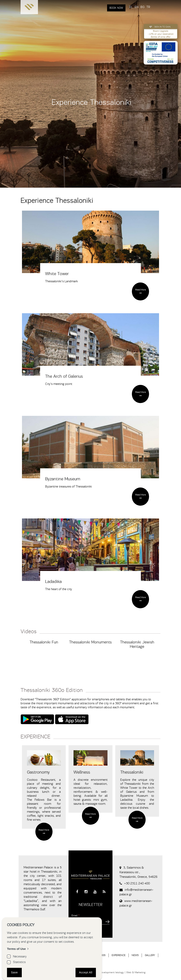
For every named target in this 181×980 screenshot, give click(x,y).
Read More (141, 290)
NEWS (135, 955)
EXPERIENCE (119, 955)
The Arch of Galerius (64, 376)
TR (148, 7)
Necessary (20, 956)
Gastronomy (38, 772)
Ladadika (53, 582)
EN (137, 7)
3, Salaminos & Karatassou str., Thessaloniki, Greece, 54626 (138, 872)
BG (142, 7)
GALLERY (150, 955)
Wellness (82, 772)
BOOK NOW (116, 8)
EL (131, 7)
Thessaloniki (132, 772)
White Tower (57, 274)
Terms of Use (16, 949)
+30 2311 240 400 (137, 883)
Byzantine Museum (63, 479)
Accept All (86, 972)
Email (76, 915)
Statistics (19, 962)
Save (14, 972)
